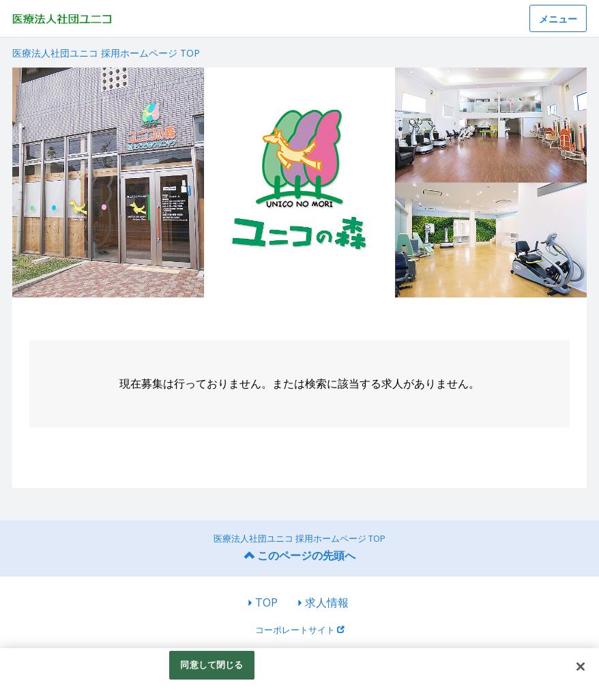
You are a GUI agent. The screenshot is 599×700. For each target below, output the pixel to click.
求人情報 (327, 602)
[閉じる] (581, 667)
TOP (266, 602)
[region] (299, 674)
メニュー (558, 19)
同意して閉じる (211, 665)
